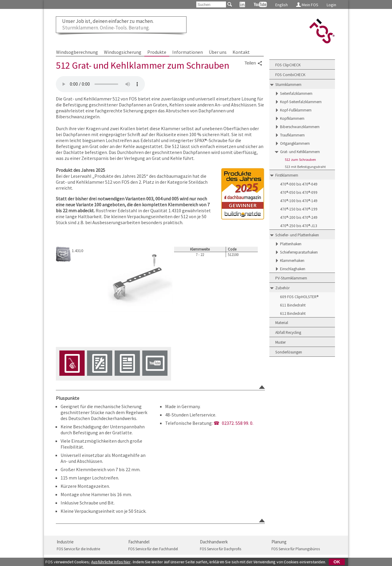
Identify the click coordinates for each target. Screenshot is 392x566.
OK (337, 562)
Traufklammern (292, 135)
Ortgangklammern (295, 143)
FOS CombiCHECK (290, 75)
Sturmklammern (288, 85)
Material (282, 323)
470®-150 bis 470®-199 (299, 209)
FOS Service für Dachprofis (221, 549)
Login (331, 5)
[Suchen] (211, 4)
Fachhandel (139, 542)
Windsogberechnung (77, 52)
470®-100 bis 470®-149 (299, 201)
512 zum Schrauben (300, 159)
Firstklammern (287, 175)
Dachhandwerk (214, 542)
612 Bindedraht (293, 313)
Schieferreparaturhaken (299, 252)
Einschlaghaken (293, 269)
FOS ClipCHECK (288, 65)
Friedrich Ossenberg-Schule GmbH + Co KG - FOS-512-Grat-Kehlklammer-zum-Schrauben (100, 84)
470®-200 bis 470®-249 (299, 217)
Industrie (65, 542)
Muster (280, 342)
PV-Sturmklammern (291, 278)
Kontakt (241, 52)
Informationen (188, 52)
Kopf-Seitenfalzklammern (301, 102)
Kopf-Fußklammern (296, 110)
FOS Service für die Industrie (78, 549)
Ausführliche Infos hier (111, 562)
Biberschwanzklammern (300, 127)
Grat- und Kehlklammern (300, 152)
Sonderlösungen (289, 352)
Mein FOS (307, 5)
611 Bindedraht (293, 305)
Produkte (157, 52)
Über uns (218, 52)
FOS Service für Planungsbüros (296, 549)
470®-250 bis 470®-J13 (299, 226)
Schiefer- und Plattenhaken (297, 235)
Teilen (253, 63)
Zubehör (282, 288)
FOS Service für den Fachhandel (153, 549)
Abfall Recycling (288, 332)
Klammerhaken (292, 261)
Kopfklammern (292, 118)
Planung (279, 542)
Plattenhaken (291, 244)
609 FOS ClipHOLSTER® (299, 297)
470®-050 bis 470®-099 (299, 192)
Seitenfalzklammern (296, 93)
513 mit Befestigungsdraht (305, 167)
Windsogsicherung (123, 52)
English (282, 5)
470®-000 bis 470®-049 (299, 184)
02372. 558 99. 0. (238, 423)
